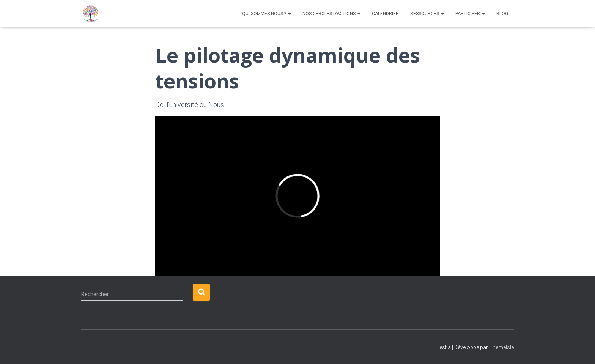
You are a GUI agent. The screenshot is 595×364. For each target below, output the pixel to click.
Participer (470, 14)
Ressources (427, 14)
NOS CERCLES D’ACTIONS (331, 14)
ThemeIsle (501, 347)
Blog (502, 14)
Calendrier (385, 14)
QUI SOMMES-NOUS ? (267, 14)
